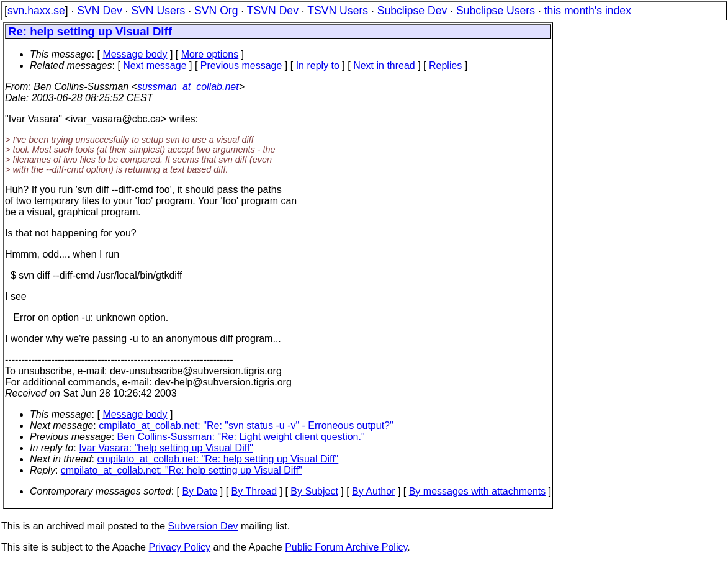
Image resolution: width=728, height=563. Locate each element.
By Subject (314, 491)
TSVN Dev (273, 11)
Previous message (241, 65)
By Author (373, 491)
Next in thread (384, 65)
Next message (155, 65)
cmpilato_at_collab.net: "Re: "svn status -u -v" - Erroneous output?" (246, 426)
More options (210, 54)
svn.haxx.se (36, 11)
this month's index (588, 11)
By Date (200, 491)
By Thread (254, 491)
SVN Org (216, 11)
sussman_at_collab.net (188, 87)
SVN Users (158, 11)
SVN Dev (99, 11)
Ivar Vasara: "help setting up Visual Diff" (166, 448)
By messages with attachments (478, 491)
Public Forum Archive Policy (346, 547)
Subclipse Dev (412, 11)
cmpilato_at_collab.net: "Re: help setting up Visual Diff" (218, 459)
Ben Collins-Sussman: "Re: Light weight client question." (241, 437)
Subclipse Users (496, 11)
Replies (445, 65)
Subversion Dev (203, 526)
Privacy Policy (179, 547)
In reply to (318, 65)
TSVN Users (338, 11)
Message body (135, 54)
